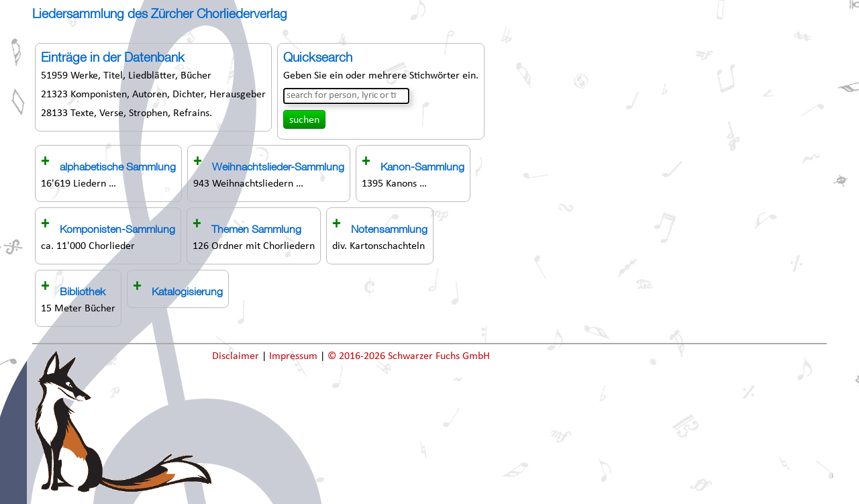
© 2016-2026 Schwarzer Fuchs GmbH (409, 356)
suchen (304, 120)
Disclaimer (237, 356)
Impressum (295, 356)
